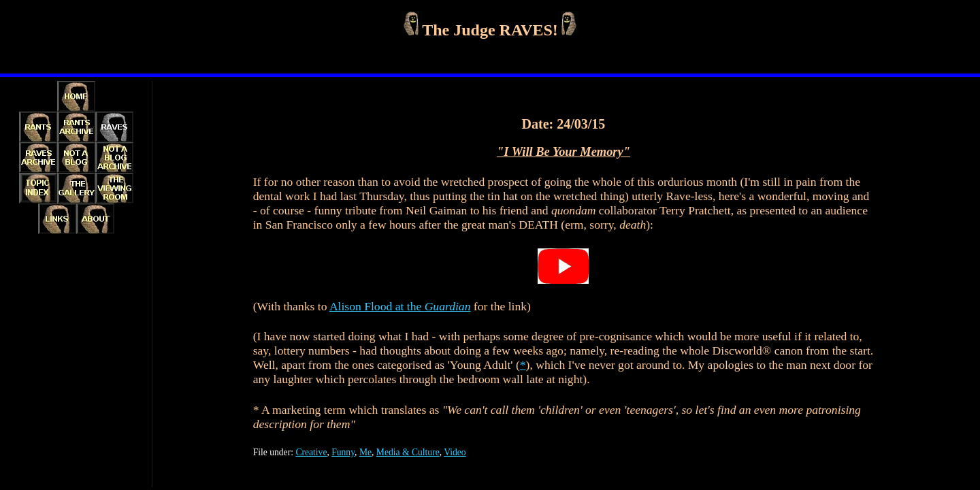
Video (455, 452)
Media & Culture (408, 452)
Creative (311, 452)
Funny (343, 452)
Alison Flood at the (400, 306)
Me (365, 452)
